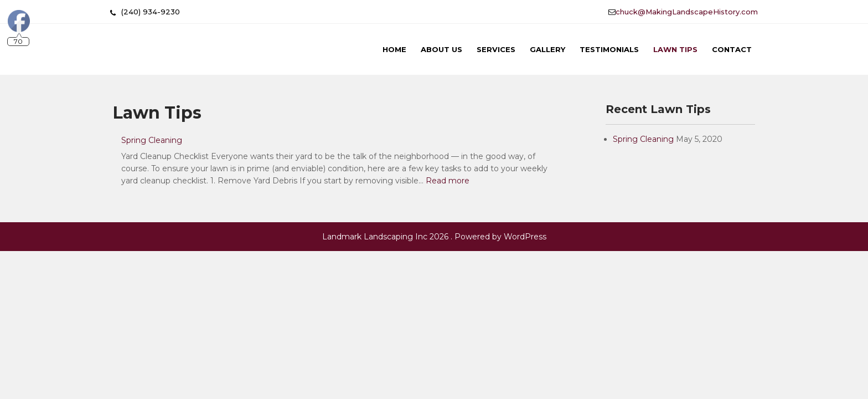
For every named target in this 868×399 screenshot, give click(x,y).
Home (394, 49)
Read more (448, 181)
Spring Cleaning (152, 140)
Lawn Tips (675, 49)
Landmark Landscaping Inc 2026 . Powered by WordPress (434, 237)
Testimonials (609, 49)
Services (496, 49)
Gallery (547, 49)
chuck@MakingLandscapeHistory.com (687, 12)
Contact (732, 49)
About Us (441, 49)
